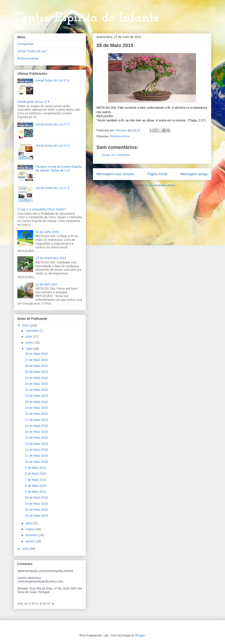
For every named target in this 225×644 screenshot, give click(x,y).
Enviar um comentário (116, 155)
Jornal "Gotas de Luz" (32, 51)
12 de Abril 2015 (47, 284)
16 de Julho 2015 (47, 232)
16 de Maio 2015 (36, 426)
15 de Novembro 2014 (51, 258)
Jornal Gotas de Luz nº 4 (53, 80)
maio (29, 349)
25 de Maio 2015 (36, 372)
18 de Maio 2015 (36, 414)
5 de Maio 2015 (36, 492)
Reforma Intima (120, 136)
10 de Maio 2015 (36, 462)
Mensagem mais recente (115, 174)
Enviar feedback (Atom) (160, 185)
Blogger (140, 635)
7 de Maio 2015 (36, 480)
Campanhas (26, 44)
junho (30, 343)
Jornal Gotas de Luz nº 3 (53, 146)
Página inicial (157, 174)
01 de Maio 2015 (36, 516)
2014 (26, 549)
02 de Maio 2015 (36, 510)
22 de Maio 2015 (36, 390)
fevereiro (32, 535)
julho (29, 337)
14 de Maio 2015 (36, 438)
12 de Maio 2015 (36, 450)
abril (29, 523)
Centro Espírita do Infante (87, 18)
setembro (33, 331)
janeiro (31, 541)
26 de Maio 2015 (36, 366)
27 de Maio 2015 (36, 360)
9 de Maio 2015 (36, 468)
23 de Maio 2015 (36, 384)
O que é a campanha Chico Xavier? (42, 209)
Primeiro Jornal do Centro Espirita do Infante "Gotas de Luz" (59, 169)
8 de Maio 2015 (36, 474)
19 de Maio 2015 (36, 408)
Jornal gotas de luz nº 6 (33, 102)
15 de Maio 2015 (36, 432)
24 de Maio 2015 (36, 378)
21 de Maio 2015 (36, 396)
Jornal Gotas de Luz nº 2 (53, 124)
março (30, 529)
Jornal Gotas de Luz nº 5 (53, 188)
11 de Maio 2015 (36, 456)
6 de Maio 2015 (36, 486)
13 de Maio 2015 (36, 444)
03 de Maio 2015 (36, 504)
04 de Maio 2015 (36, 498)
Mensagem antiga (194, 174)
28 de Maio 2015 (36, 354)
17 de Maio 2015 (36, 420)
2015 (26, 325)
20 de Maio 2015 (36, 402)
